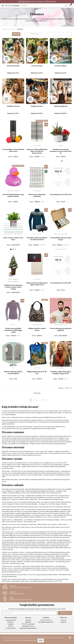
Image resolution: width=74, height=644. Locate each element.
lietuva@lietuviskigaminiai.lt (38, 581)
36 (69, 388)
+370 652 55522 (47, 620)
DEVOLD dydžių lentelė (28, 624)
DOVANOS (20, 29)
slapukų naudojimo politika (30, 640)
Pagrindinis (5, 29)
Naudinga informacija (28, 626)
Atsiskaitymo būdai (11, 620)
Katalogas (13, 29)
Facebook (63, 620)
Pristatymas (11, 622)
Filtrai (16, 34)
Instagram (63, 622)
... (40, 400)
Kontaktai (28, 620)
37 (43, 400)
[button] (51, 34)
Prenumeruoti (65, 613)
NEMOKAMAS (23, 2)
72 (71, 388)
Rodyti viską (37, 393)
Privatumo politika (11, 628)
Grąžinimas (11, 624)
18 (67, 388)
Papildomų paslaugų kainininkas (28, 628)
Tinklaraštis (28, 622)
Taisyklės (11, 626)
